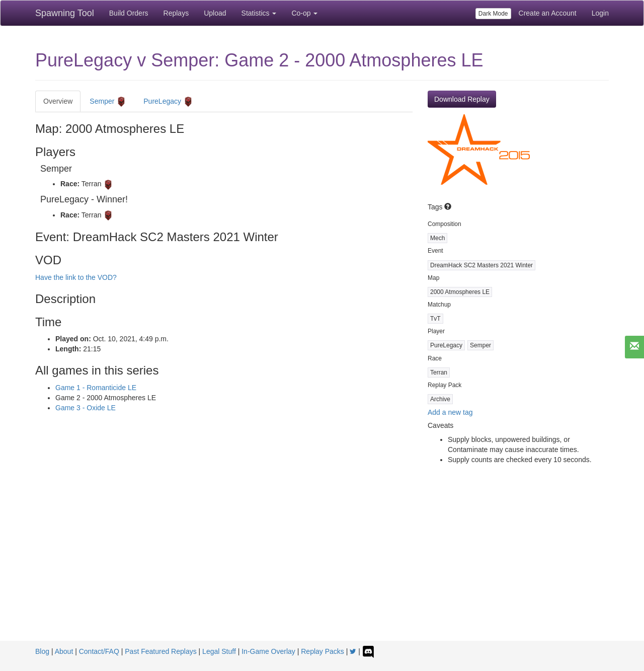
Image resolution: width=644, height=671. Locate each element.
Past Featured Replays (160, 651)
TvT (435, 319)
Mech (437, 238)
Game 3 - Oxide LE (86, 408)
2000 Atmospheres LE (460, 292)
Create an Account (548, 13)
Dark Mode (493, 14)
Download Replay (462, 99)
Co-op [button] (304, 13)
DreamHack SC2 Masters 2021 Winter (481, 265)
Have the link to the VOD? (76, 277)
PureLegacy (168, 102)
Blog (42, 651)
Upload (215, 13)
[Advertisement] (322, 565)
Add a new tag (450, 412)
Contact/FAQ (99, 651)
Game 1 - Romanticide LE (96, 388)
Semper (108, 102)
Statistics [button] (259, 13)
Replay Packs (323, 651)
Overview (58, 101)
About (64, 651)
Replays (176, 13)
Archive (440, 399)
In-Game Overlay (268, 651)
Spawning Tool (65, 13)
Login (600, 13)
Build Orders (129, 13)
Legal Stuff (219, 651)
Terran (439, 372)
